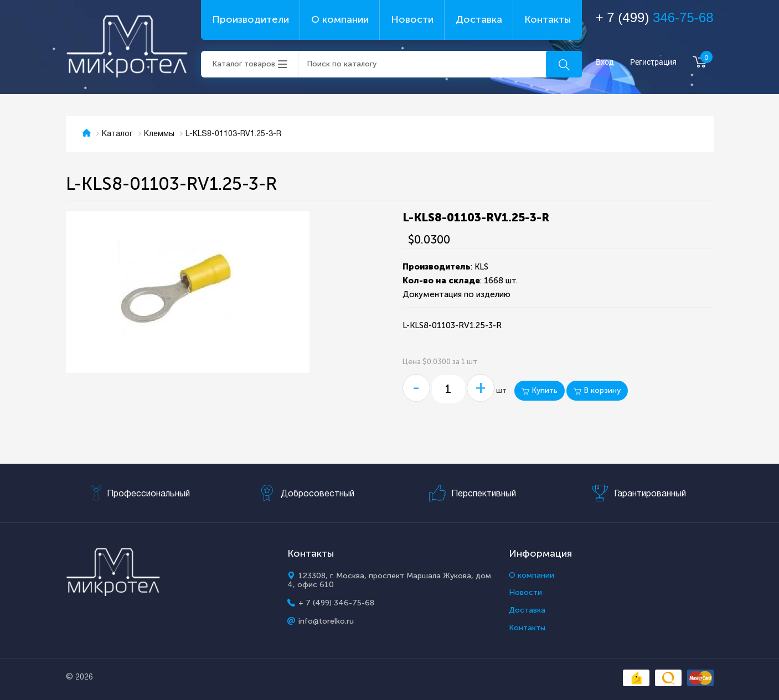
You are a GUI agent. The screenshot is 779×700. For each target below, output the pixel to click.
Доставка (479, 19)
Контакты (548, 19)
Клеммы (159, 134)
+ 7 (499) (655, 17)
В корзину (597, 390)
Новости (412, 19)
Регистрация (653, 62)
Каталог (117, 134)
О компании (340, 19)
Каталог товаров (244, 64)
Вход (605, 62)
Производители (251, 19)
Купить (540, 390)
